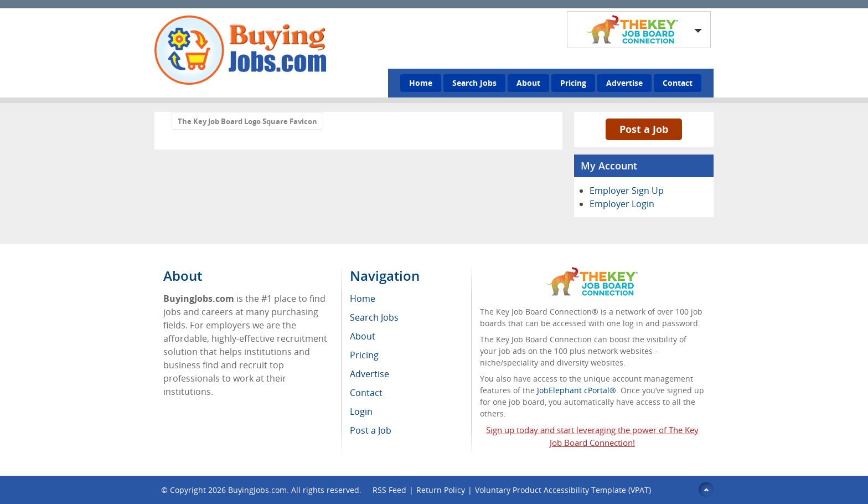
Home (421, 83)
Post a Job (644, 129)
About (528, 83)
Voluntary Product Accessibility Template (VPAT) (563, 490)
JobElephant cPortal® (577, 390)
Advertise (624, 83)
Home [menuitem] (363, 299)
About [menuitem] (363, 336)
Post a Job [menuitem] (371, 430)
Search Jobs (474, 83)
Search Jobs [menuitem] (374, 317)
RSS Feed (389, 490)
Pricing (573, 83)
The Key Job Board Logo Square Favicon (247, 121)
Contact (678, 83)
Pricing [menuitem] (364, 355)
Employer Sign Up (627, 191)
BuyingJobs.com (257, 490)
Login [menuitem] (361, 412)
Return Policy (441, 490)
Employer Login (622, 204)
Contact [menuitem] (366, 393)
